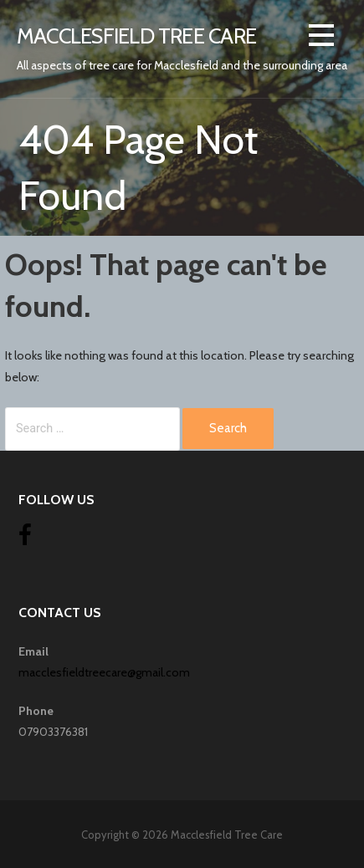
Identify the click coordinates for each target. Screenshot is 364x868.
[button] (321, 38)
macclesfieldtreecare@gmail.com (104, 672)
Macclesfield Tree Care (136, 36)
